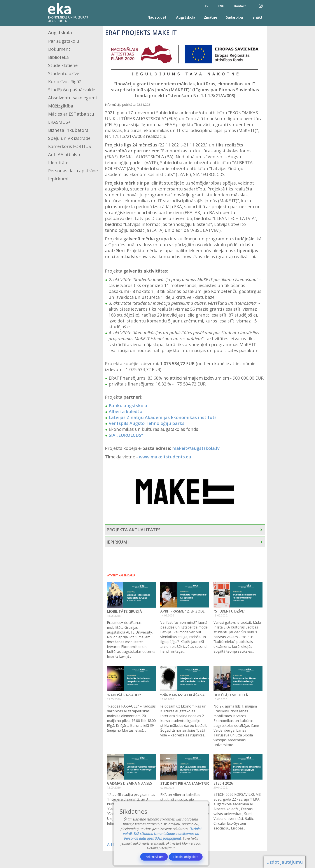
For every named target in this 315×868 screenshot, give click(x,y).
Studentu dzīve (64, 73)
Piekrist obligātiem (186, 857)
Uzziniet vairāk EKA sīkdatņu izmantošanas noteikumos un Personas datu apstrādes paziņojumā (162, 834)
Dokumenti (60, 49)
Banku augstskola (128, 406)
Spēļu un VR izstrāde (69, 138)
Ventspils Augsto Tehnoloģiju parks (147, 423)
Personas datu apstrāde (73, 171)
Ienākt (257, 17)
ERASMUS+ (59, 122)
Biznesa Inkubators (68, 130)
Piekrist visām (154, 857)
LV (207, 6)
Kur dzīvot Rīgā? (64, 82)
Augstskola (186, 17)
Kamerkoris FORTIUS (70, 146)
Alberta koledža (126, 411)
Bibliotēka (58, 57)
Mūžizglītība (61, 106)
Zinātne (211, 17)
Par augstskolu (64, 41)
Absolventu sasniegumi (72, 98)
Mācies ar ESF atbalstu (71, 114)
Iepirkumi (58, 179)
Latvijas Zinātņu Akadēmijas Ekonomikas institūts (163, 417)
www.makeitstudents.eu (165, 457)
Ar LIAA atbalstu (65, 154)
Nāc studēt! (157, 17)
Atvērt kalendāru (121, 575)
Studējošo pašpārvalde (72, 90)
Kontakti (240, 6)
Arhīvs (113, 844)
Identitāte (58, 163)
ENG (221, 6)
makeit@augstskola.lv (196, 448)
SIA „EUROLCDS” (126, 435)
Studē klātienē (63, 65)
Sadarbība (234, 17)
